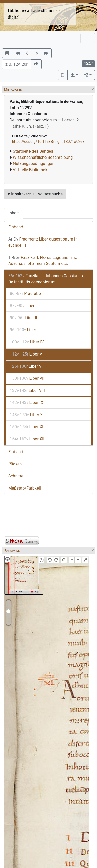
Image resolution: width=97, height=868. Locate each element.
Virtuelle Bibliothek (30, 170)
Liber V (26, 354)
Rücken (15, 464)
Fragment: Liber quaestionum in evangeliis (43, 242)
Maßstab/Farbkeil (25, 488)
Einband (16, 227)
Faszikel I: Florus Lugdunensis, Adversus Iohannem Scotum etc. (42, 261)
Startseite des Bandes (33, 151)
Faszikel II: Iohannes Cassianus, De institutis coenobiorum (46, 279)
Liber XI (27, 427)
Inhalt (14, 213)
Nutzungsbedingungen (34, 164)
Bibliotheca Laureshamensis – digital (36, 14)
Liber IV (27, 342)
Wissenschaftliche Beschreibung (43, 157)
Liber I (23, 306)
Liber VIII (27, 390)
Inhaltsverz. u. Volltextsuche (35, 194)
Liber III (25, 330)
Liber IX (27, 403)
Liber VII (27, 378)
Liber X (26, 415)
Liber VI (26, 366)
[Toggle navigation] (88, 38)
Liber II (24, 318)
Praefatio (25, 294)
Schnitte (16, 476)
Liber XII (27, 439)
